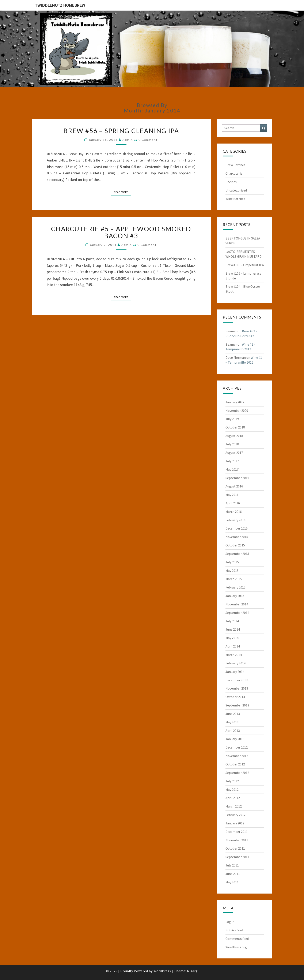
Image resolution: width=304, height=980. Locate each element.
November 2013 (237, 688)
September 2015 (237, 554)
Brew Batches (235, 165)
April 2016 (233, 503)
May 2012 (232, 790)
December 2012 (237, 747)
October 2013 (235, 697)
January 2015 (235, 596)
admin (128, 140)
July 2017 (232, 461)
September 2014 (237, 613)
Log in (230, 922)
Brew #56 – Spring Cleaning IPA (121, 131)
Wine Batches (235, 199)
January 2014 (235, 672)
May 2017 (232, 469)
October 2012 (235, 764)
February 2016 (235, 520)
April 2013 (233, 731)
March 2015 (234, 579)
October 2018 (235, 427)
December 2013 (237, 680)
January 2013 (235, 739)
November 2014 (237, 604)
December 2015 (237, 528)
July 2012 (232, 781)
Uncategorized (236, 190)
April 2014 (233, 646)
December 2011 (237, 832)
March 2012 (234, 806)
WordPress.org (236, 947)
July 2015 (232, 562)
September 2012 (237, 773)
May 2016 (232, 495)
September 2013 (237, 705)
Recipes (231, 182)
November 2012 (237, 756)
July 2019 (232, 419)
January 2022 (235, 402)
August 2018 (234, 436)
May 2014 (232, 638)
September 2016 (237, 478)
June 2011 (233, 874)
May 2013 (232, 722)
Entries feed (234, 930)
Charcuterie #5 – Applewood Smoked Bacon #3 (121, 232)
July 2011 (232, 865)
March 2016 (234, 512)
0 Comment (148, 140)
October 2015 (235, 545)
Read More (122, 192)
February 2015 (235, 587)
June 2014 (233, 629)
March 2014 (234, 655)
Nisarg (192, 971)
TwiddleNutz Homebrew (60, 5)
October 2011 (235, 848)
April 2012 (233, 798)
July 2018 (232, 444)
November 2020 (237, 411)
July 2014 (232, 621)
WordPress (162, 971)
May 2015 (232, 571)
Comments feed (237, 939)
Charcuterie (234, 173)
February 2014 (235, 663)
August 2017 (234, 453)
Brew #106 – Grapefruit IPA (245, 265)
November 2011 (237, 840)
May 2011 (232, 882)
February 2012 (235, 815)
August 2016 (234, 486)
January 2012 (235, 823)
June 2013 (233, 714)
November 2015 (237, 537)
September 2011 (237, 857)
